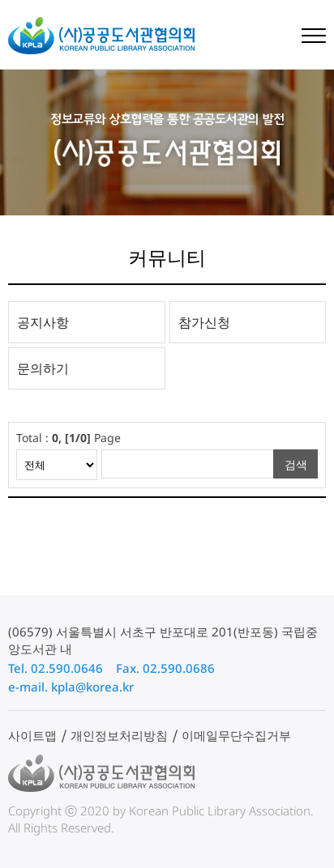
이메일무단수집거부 (236, 735)
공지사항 (43, 322)
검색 (296, 465)
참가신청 (204, 322)
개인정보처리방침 (119, 735)
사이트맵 (32, 735)
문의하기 (43, 368)
